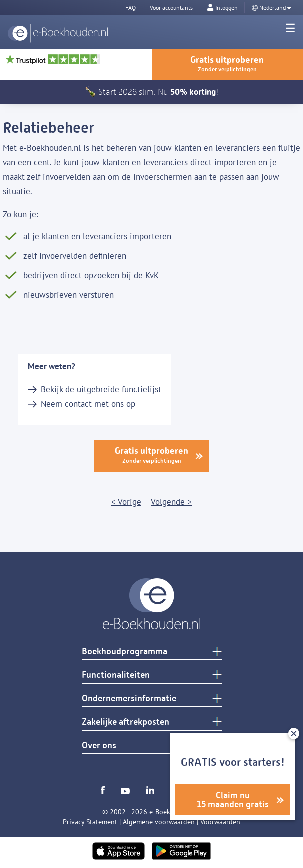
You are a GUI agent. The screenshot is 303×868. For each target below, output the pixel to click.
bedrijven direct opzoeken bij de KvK (91, 275)
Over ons (99, 745)
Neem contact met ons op (88, 404)
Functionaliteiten (116, 675)
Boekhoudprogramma (124, 651)
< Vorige (126, 502)
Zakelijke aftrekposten (125, 722)
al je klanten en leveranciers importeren (97, 236)
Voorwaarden (220, 822)
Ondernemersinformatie (129, 698)
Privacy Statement (90, 822)
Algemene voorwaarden (159, 822)
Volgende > (171, 502)
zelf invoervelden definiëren (75, 256)
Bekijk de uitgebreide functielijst (101, 389)
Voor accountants (171, 7)
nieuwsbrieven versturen (68, 295)
